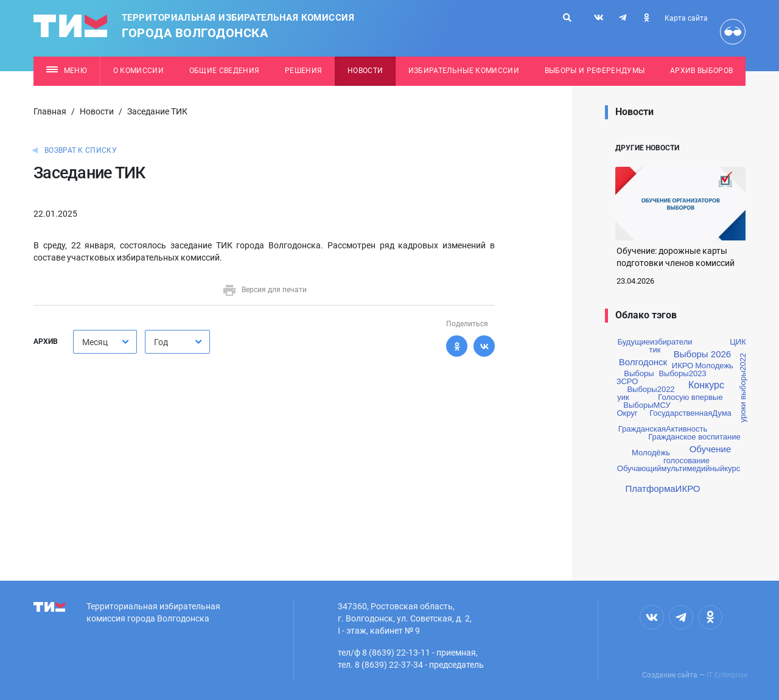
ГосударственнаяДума (690, 413)
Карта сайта (686, 18)
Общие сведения (225, 71)
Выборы (639, 373)
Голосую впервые (690, 397)
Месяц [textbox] (95, 342)
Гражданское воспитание (694, 437)
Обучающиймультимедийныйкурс (679, 468)
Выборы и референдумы (595, 71)
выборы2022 (743, 376)
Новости (365, 71)
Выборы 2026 (702, 354)
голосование (686, 460)
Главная (50, 111)
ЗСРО (627, 381)
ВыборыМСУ (647, 405)
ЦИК (738, 342)
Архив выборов (701, 71)
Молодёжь (651, 453)
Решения (303, 71)
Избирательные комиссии (464, 71)
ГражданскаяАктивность (663, 429)
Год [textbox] (161, 342)
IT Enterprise (727, 675)
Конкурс (706, 385)
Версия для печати (264, 290)
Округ (627, 413)
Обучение (711, 449)
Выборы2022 (651, 389)
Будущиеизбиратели (655, 342)
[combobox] (105, 342)
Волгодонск (643, 362)
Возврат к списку (81, 150)
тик (655, 350)
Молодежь (714, 366)
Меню (67, 71)
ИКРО (683, 366)
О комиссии (138, 71)
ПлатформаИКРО (663, 488)
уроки (743, 412)
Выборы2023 (682, 373)
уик (623, 397)
